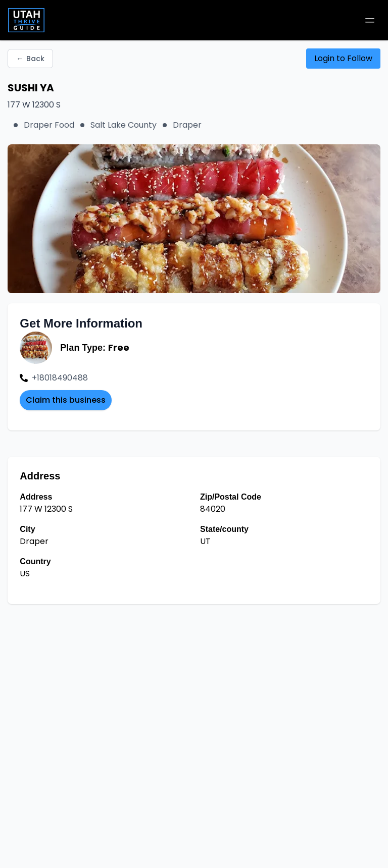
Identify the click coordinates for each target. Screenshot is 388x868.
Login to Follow (343, 58)
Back (30, 59)
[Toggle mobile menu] (370, 20)
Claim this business (66, 400)
